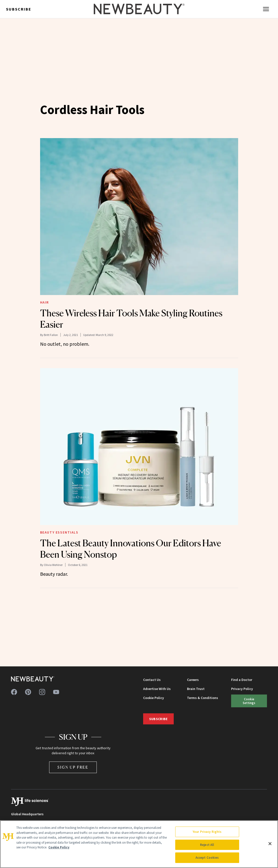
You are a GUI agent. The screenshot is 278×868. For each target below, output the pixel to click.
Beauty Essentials (59, 532)
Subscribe (19, 9)
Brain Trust (196, 689)
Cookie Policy (154, 698)
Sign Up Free (73, 767)
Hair (44, 302)
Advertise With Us (157, 689)
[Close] (270, 844)
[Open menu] (266, 9)
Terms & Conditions (203, 698)
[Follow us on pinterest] (28, 692)
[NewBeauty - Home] (139, 9)
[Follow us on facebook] (14, 692)
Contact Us (152, 680)
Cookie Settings (249, 701)
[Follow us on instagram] (42, 692)
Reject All (207, 845)
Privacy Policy (242, 689)
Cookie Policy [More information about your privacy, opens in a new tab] (59, 847)
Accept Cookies (207, 858)
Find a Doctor (242, 680)
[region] (139, 844)
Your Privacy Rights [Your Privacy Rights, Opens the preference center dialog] (207, 832)
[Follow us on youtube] (56, 692)
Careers (193, 680)
